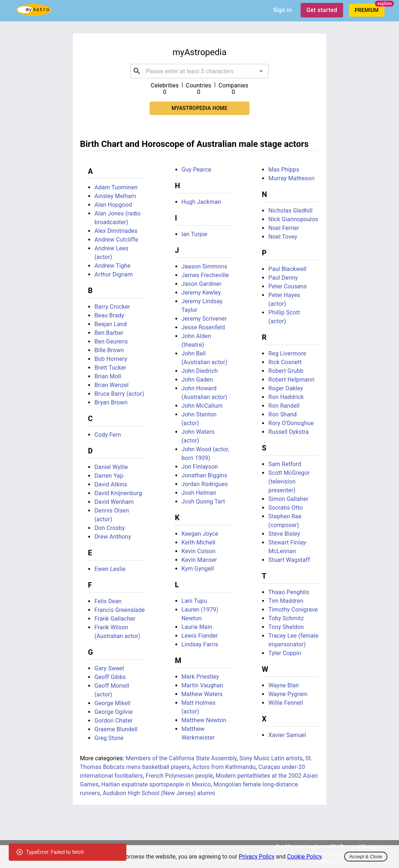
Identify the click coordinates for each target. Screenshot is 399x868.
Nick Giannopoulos (293, 219)
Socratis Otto (286, 508)
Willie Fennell (286, 703)
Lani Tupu (194, 601)
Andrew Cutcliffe (116, 240)
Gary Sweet (109, 668)
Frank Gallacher (115, 619)
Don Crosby (109, 528)
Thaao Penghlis (289, 592)
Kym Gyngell (198, 569)
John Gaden (197, 380)
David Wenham (114, 502)
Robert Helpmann (291, 380)
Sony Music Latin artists (271, 758)
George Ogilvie (113, 712)
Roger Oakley (286, 388)
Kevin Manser (199, 560)
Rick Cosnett (285, 362)
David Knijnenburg (118, 493)
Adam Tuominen (116, 187)
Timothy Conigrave (293, 610)
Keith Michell (199, 542)
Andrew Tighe (112, 266)
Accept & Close (366, 857)
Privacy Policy (257, 857)
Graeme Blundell (116, 729)
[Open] (261, 71)
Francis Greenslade (120, 610)
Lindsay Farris (200, 644)
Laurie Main (197, 627)
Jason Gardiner (201, 284)
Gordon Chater (113, 721)
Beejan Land (111, 324)
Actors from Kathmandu (224, 767)
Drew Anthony (113, 537)
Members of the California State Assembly (181, 758)
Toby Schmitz (286, 618)
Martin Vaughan (202, 685)
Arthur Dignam (113, 274)
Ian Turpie (194, 234)
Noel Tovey (283, 237)
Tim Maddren (286, 601)
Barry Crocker (112, 307)
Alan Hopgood (113, 205)
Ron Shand (282, 414)
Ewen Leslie (110, 569)
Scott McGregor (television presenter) (289, 482)
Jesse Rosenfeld (203, 327)
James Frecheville (205, 275)
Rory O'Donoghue (291, 423)
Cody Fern (108, 435)
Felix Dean (108, 601)
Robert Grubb (286, 371)
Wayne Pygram (288, 694)
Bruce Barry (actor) (119, 394)
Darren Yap (109, 476)
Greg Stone (109, 738)
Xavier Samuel (287, 735)
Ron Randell (284, 406)
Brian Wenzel (111, 385)
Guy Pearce (196, 170)
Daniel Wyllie (111, 467)
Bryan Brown (111, 402)
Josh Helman (199, 493)
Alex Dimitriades (116, 231)
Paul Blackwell (287, 269)
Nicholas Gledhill (290, 211)
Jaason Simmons (204, 266)
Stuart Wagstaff (289, 560)
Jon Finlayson (200, 467)
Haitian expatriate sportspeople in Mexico (156, 784)
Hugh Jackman (201, 202)
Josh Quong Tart (203, 501)
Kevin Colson (199, 551)
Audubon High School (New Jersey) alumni (159, 793)
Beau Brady (109, 315)
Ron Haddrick (286, 397)
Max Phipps (284, 170)
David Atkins (111, 484)
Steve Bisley (284, 534)
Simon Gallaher (288, 499)
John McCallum (202, 406)
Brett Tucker (110, 368)
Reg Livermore (287, 353)
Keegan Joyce (200, 534)
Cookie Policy (304, 857)
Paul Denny (283, 278)
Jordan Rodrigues (205, 484)
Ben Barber (109, 333)
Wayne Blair (284, 685)
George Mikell (112, 703)
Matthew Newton (204, 720)
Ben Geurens (111, 342)
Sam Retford (285, 464)
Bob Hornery (111, 359)
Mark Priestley (200, 677)
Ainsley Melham (115, 196)
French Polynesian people (179, 776)
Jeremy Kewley (201, 293)
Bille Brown (109, 350)
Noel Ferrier (284, 228)
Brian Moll (108, 376)
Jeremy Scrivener (204, 319)
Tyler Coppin (285, 653)
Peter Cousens (288, 286)
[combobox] (199, 71)
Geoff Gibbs (110, 677)
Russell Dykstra (288, 432)
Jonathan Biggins (204, 475)
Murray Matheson (291, 178)
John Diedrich (200, 371)
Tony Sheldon (286, 627)
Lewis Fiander (200, 636)
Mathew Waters (202, 694)
